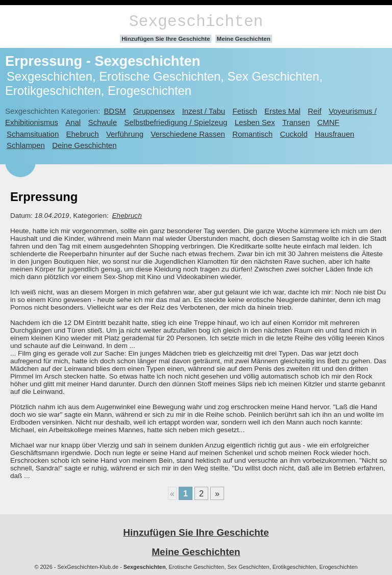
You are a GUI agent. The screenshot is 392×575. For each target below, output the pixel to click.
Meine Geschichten (244, 39)
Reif (315, 111)
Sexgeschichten (196, 22)
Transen (296, 122)
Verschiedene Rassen (188, 134)
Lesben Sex (255, 122)
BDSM (115, 111)
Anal (73, 122)
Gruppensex (154, 111)
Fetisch (245, 111)
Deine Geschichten (84, 145)
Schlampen (26, 145)
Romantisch (252, 134)
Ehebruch (83, 134)
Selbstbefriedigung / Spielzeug (176, 122)
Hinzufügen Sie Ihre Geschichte (166, 39)
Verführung (125, 134)
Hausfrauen (335, 134)
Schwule (102, 122)
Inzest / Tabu (204, 111)
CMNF (328, 122)
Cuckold (293, 134)
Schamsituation (33, 134)
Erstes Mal (283, 111)
